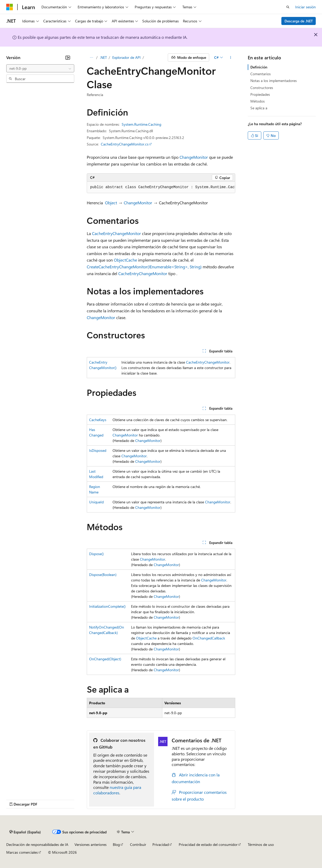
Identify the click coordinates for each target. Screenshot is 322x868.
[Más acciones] (231, 58)
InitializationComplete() (107, 606)
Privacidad (161, 844)
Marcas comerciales (22, 852)
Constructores (262, 88)
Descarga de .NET (299, 21)
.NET (103, 57)
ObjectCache (125, 260)
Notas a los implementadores (274, 81)
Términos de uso (261, 844)
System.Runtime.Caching (141, 124)
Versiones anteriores (91, 844)
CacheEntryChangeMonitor (116, 233)
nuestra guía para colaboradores (117, 790)
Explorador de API (126, 57)
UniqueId (96, 502)
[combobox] (40, 68)
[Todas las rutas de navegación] (91, 58)
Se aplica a (259, 108)
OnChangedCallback (209, 638)
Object (111, 203)
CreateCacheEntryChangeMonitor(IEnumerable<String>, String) (144, 267)
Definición (259, 67)
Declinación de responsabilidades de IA (37, 844)
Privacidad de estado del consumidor (208, 844)
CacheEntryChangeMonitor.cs (125, 144)
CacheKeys (98, 420)
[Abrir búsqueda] (288, 7)
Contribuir (138, 844)
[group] (161, 187)
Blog (116, 844)
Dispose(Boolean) (103, 575)
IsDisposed (98, 450)
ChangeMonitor (194, 157)
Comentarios (261, 74)
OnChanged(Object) (105, 659)
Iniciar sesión (305, 7)
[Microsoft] (10, 7)
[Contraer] (68, 58)
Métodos (258, 101)
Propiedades (260, 94)
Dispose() (96, 554)
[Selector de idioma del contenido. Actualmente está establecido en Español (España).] (25, 832)
